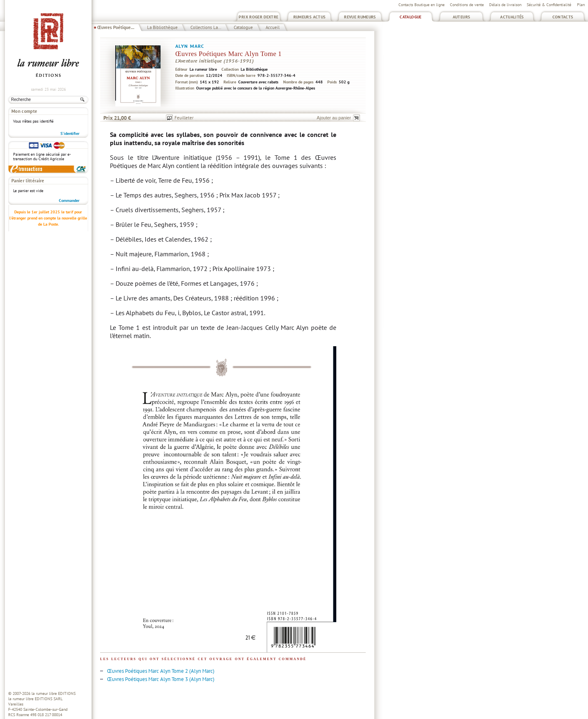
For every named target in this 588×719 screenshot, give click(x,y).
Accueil (273, 27)
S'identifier (70, 133)
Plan (581, 5)
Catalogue (410, 17)
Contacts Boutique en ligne (421, 5)
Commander (69, 200)
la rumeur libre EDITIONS (54, 693)
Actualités (512, 17)
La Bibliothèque (162, 27)
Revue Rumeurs (360, 17)
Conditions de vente (467, 5)
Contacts (563, 17)
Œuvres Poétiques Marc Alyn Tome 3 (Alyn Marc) (161, 679)
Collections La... (206, 27)
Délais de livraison (505, 5)
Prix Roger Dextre (258, 17)
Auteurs (462, 17)
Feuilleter (184, 118)
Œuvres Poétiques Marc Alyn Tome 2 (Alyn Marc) (161, 671)
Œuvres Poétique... (116, 27)
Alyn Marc (190, 46)
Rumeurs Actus (310, 17)
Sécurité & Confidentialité (549, 5)
